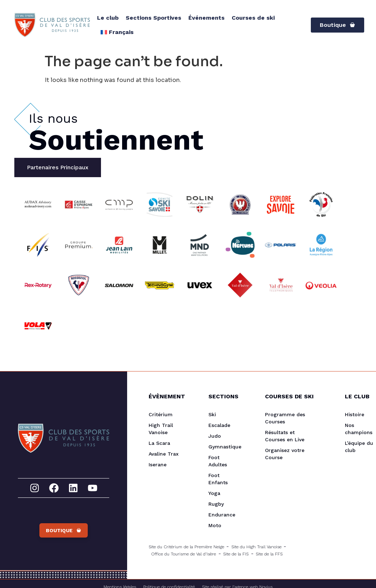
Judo (215, 436)
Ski (212, 414)
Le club (108, 18)
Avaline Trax (164, 454)
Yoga (214, 493)
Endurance (222, 515)
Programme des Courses (285, 418)
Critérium (161, 414)
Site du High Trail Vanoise (256, 547)
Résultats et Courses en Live (285, 436)
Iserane (158, 465)
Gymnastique (222, 447)
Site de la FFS (269, 554)
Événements (206, 18)
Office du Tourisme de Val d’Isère (184, 554)
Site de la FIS (236, 554)
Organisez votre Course (285, 454)
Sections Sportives (153, 18)
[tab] (58, 167)
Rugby (216, 504)
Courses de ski (253, 18)
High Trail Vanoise (161, 429)
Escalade (219, 425)
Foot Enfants (218, 479)
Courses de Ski (289, 396)
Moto (215, 525)
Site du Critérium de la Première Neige (186, 547)
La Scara (159, 443)
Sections (222, 396)
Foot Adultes (218, 461)
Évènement (164, 396)
